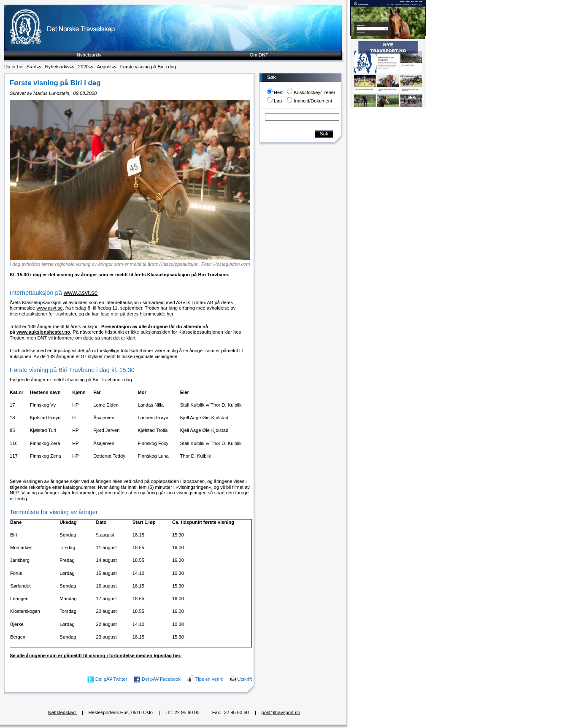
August (104, 67)
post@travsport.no (281, 712)
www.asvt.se (81, 293)
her (170, 314)
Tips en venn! (209, 679)
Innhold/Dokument (313, 101)
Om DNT (259, 55)
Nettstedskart (63, 712)
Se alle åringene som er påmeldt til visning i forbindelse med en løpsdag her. (96, 655)
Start (32, 67)
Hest (279, 92)
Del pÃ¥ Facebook (161, 679)
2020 (83, 67)
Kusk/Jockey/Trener (314, 92)
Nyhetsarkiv (89, 55)
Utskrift (244, 679)
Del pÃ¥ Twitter (111, 679)
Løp (278, 101)
